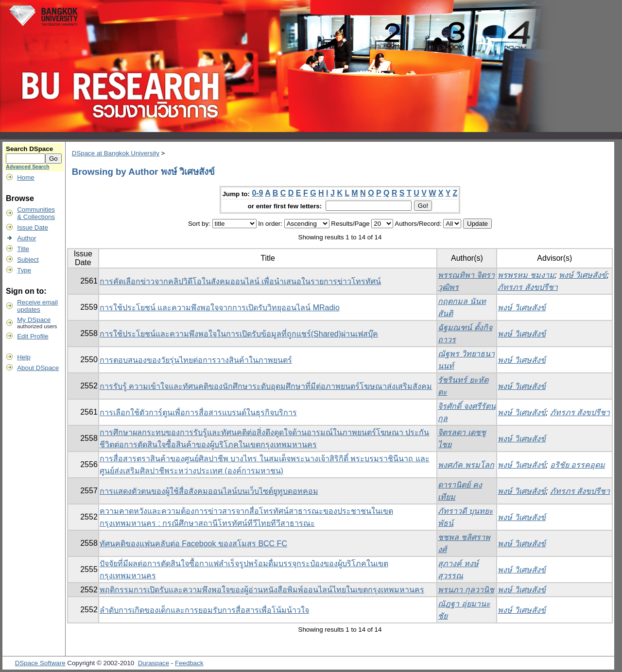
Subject (28, 260)
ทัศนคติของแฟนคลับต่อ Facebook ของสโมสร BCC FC (193, 544)
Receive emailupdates (37, 306)
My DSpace (34, 320)
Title (23, 249)
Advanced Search (27, 167)
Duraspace (154, 663)
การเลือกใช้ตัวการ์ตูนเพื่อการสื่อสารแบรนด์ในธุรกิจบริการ (198, 412)
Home (26, 177)
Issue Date (33, 227)
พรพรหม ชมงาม (526, 275)
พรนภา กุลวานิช (466, 590)
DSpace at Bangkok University (116, 153)
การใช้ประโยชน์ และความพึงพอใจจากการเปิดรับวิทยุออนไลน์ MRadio (220, 308)
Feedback (189, 663)
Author (26, 238)
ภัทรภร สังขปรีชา (527, 287)
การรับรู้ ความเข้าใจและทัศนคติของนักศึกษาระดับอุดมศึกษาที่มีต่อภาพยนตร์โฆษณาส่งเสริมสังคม (266, 386)
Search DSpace (29, 149)
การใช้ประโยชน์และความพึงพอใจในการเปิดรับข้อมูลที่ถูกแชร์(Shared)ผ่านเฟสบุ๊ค (239, 334)
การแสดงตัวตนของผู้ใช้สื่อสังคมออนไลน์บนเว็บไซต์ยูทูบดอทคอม (209, 491)
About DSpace (38, 368)
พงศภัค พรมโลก (466, 465)
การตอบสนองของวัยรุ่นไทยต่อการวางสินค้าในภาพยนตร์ (196, 360)
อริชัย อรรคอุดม (578, 465)
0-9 (257, 193)
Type (24, 270)
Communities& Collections (36, 213)
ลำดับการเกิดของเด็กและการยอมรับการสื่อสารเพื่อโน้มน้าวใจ (204, 610)
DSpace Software (40, 663)
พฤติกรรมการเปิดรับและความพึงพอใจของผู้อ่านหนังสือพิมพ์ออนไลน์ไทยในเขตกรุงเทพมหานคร (262, 590)
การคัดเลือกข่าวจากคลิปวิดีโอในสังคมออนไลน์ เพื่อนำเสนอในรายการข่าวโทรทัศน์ (240, 281)
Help (24, 357)
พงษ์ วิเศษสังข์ (583, 275)
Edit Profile (33, 336)
